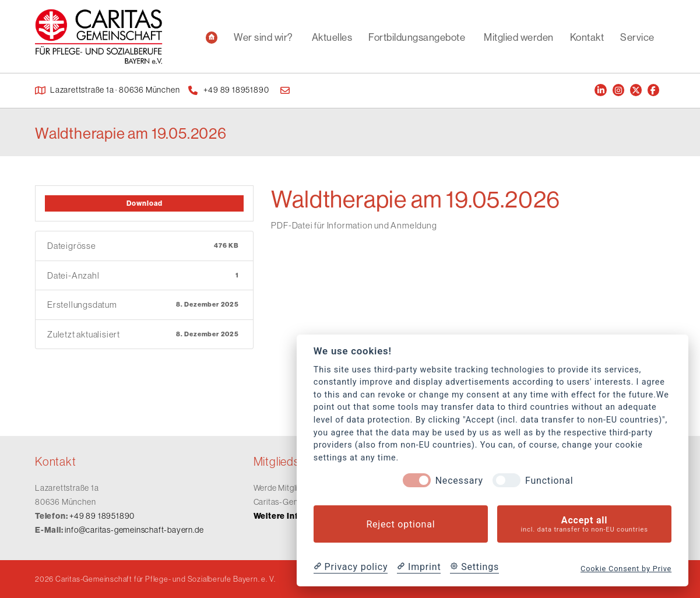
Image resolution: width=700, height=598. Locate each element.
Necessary (459, 481)
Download (145, 203)
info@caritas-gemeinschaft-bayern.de (134, 530)
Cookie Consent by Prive (626, 569)
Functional (549, 481)
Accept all (584, 524)
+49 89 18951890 (102, 516)
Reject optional (400, 524)
